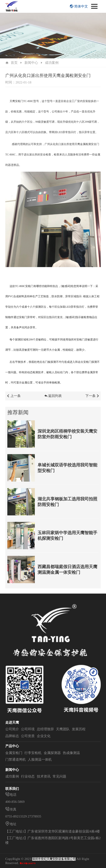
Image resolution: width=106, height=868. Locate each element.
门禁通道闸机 (16, 759)
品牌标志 (12, 736)
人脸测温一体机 (40, 759)
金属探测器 (52, 753)
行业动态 (28, 776)
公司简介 (12, 729)
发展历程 (79, 729)
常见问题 (59, 776)
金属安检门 (14, 753)
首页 (14, 63)
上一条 (13, 397)
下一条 (93, 397)
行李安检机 (33, 753)
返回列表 (53, 397)
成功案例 (52, 63)
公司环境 (28, 729)
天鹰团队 (63, 729)
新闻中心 (31, 63)
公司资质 (28, 736)
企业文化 (44, 736)
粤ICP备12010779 (28, 863)
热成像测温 (71, 753)
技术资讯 (44, 776)
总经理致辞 (45, 729)
